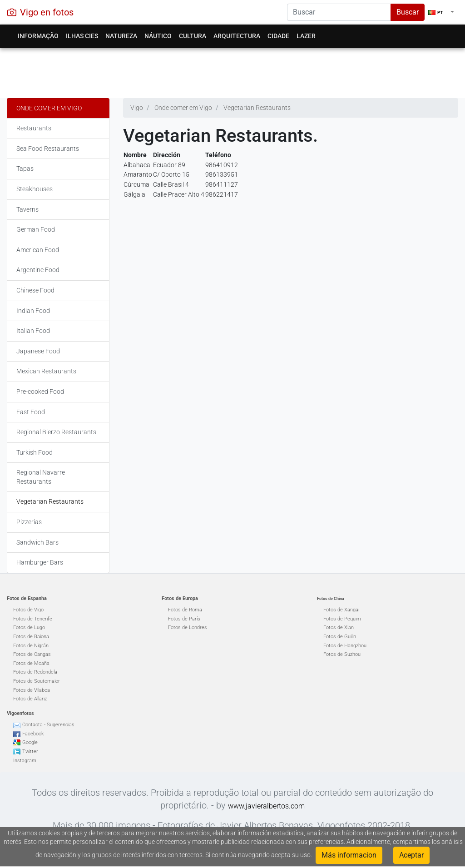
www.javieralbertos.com (266, 806)
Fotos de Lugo (29, 627)
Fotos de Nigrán (31, 646)
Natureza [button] (121, 36)
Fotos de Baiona (31, 637)
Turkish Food (35, 452)
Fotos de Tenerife (33, 619)
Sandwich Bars (37, 542)
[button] (441, 12)
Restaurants (34, 128)
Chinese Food (35, 290)
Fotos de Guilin (340, 637)
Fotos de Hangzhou (345, 646)
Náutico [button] (158, 36)
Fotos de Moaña (31, 663)
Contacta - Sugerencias (48, 725)
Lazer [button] (306, 36)
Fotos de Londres (188, 627)
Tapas (25, 169)
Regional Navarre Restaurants (41, 477)
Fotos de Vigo (28, 610)
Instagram (25, 761)
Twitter (30, 751)
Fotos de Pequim (342, 619)
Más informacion (349, 855)
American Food (38, 250)
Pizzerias (29, 522)
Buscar (408, 12)
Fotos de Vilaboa (32, 690)
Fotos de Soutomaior (37, 681)
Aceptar (411, 855)
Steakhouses (35, 189)
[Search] (339, 12)
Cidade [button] (278, 36)
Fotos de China (331, 599)
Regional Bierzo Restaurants (56, 432)
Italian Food (33, 331)
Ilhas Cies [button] (82, 36)
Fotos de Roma (185, 610)
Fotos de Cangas (32, 654)
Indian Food (33, 311)
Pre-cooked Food (40, 392)
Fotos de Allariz (30, 699)
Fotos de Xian (339, 627)
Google (30, 742)
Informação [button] (38, 36)
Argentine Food (38, 270)
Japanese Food (38, 351)
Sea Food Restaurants (48, 149)
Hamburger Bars (40, 562)
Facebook (33, 734)
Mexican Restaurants (46, 371)
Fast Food (31, 412)
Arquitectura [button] (237, 36)
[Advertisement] (232, 71)
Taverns (27, 209)
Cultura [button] (193, 36)
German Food (36, 229)
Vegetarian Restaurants (50, 501)
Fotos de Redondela (35, 672)
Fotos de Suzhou (342, 654)
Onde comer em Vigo (49, 108)
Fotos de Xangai (341, 610)
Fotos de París (184, 619)
